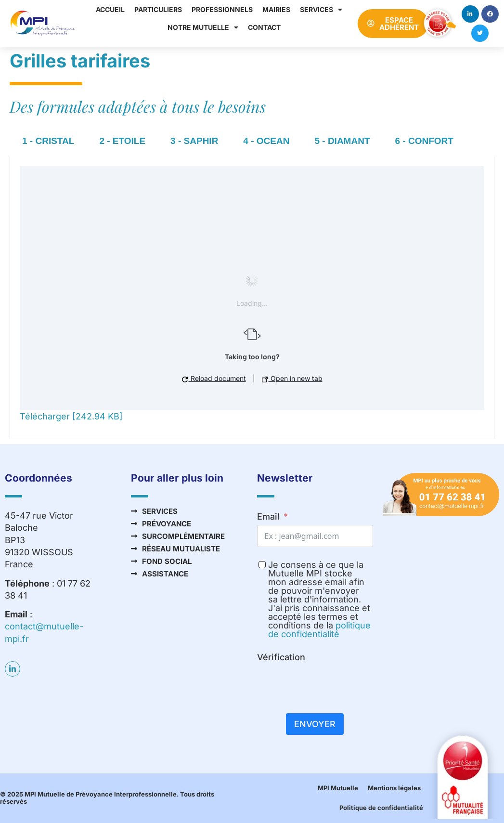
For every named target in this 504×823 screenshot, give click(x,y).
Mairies (276, 9)
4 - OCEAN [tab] (266, 141)
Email (268, 516)
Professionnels (222, 9)
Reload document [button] (214, 378)
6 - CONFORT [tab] (424, 141)
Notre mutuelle (203, 27)
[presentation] (330, 685)
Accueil (110, 9)
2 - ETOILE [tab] (122, 141)
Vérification (281, 657)
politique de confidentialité (319, 630)
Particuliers (158, 9)
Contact (264, 27)
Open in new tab (292, 378)
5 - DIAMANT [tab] (342, 141)
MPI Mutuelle (338, 788)
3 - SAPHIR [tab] (194, 141)
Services (321, 10)
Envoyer (315, 724)
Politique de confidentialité (381, 808)
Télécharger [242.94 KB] (71, 416)
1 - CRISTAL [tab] (48, 141)
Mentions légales (394, 788)
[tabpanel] (252, 298)
